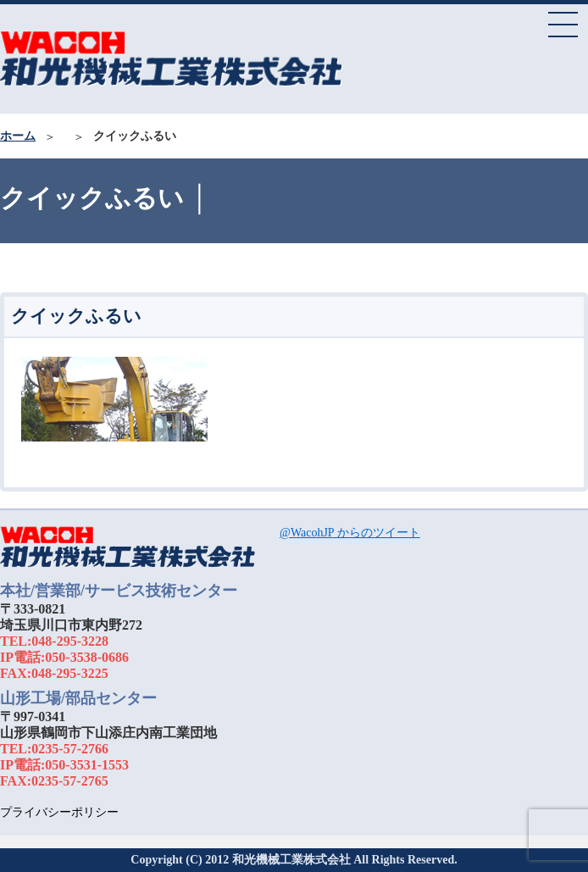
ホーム (18, 136)
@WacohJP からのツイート (350, 533)
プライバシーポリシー (59, 812)
